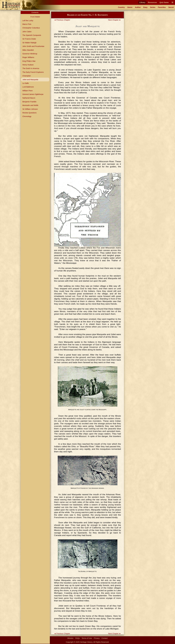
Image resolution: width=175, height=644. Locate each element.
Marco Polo (27, 24)
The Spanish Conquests (32, 35)
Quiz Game (164, 2)
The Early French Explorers (33, 72)
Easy (145, 7)
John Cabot (27, 32)
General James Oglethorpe (33, 94)
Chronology (27, 116)
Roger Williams (28, 57)
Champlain (27, 76)
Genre (130, 7)
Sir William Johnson (30, 109)
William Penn (27, 91)
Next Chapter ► (115, 20)
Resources (152, 2)
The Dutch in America (31, 68)
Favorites (162, 7)
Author (138, 7)
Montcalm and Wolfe (30, 105)
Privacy (97, 638)
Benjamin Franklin (29, 102)
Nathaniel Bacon (29, 98)
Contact (105, 638)
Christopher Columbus (31, 28)
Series (153, 7)
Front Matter (35, 17)
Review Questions (29, 113)
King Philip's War (29, 61)
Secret (171, 7)
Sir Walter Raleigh (29, 43)
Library (142, 2)
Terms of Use (87, 638)
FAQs (78, 638)
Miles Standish (28, 50)
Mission (70, 638)
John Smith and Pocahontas (33, 46)
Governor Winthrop (30, 54)
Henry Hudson (28, 65)
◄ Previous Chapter (62, 20)
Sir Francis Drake (29, 39)
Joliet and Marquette (30, 80)
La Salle (26, 83)
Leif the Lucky (28, 21)
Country (121, 7)
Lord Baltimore (28, 87)
